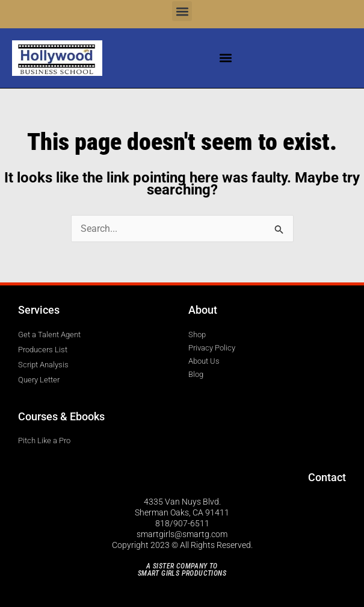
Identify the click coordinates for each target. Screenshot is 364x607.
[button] (182, 11)
